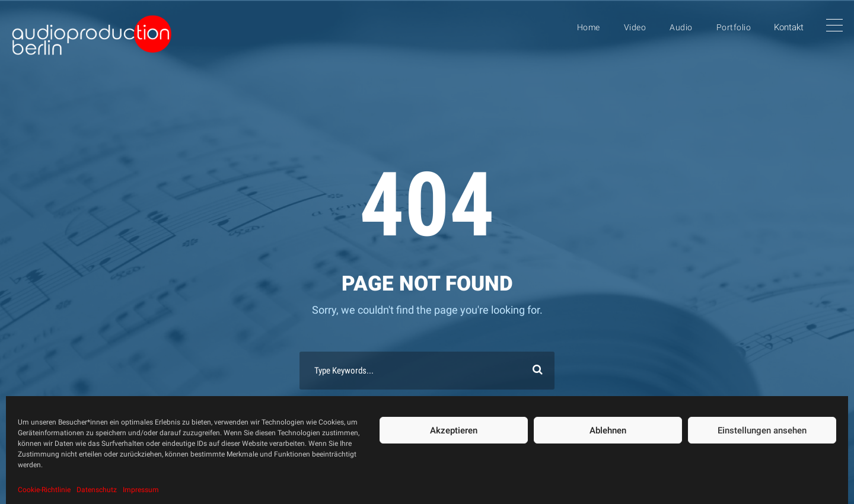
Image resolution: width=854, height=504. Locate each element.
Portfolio (734, 27)
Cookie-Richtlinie (44, 490)
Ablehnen (608, 430)
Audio (681, 27)
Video (635, 27)
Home (589, 27)
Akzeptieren (454, 430)
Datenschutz (97, 490)
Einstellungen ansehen (762, 430)
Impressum (141, 490)
